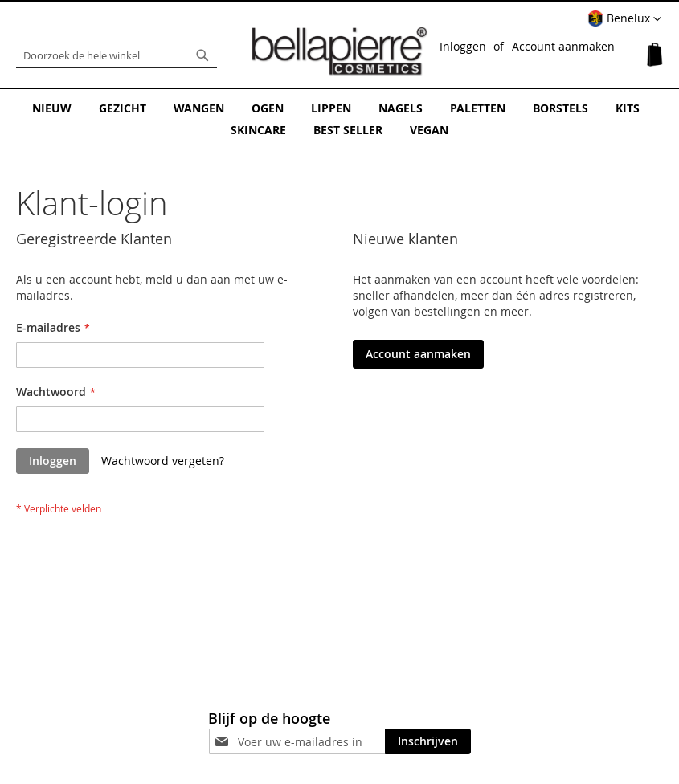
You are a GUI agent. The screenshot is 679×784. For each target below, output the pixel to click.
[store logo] (340, 51)
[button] (624, 19)
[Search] (202, 55)
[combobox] (117, 55)
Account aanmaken (563, 46)
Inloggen (463, 46)
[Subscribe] (428, 741)
